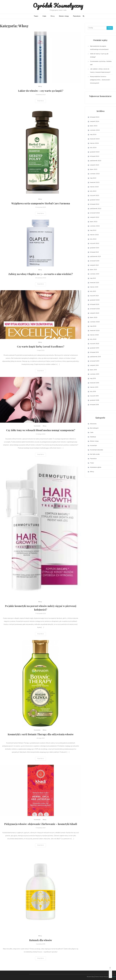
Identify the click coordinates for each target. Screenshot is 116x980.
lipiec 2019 (93, 370)
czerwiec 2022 (95, 226)
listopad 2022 (95, 204)
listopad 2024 (95, 117)
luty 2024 (93, 148)
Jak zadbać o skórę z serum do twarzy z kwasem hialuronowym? (100, 71)
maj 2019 (93, 379)
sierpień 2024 (95, 122)
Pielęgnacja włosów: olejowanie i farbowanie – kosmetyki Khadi (41, 831)
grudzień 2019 (95, 348)
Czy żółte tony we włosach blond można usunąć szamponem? (41, 437)
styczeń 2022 (95, 243)
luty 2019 (93, 392)
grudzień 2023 (95, 152)
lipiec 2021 (93, 270)
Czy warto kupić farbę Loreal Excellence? (41, 353)
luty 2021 (93, 291)
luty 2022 (93, 239)
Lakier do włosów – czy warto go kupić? (41, 92)
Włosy (53, 16)
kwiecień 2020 (95, 331)
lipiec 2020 (94, 318)
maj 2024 (93, 135)
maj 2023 (93, 178)
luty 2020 (93, 339)
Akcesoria (93, 424)
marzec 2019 (94, 387)
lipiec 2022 (94, 222)
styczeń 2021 (94, 296)
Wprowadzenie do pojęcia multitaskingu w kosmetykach (99, 48)
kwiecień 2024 (95, 139)
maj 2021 (93, 278)
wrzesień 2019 (95, 361)
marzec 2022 (94, 235)
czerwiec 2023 (95, 174)
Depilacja (93, 437)
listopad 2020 (95, 304)
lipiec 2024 (94, 126)
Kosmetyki (37, 433)
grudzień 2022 (95, 200)
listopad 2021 (94, 252)
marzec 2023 (94, 187)
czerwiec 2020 (95, 322)
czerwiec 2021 (95, 274)
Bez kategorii (94, 428)
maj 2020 (93, 326)
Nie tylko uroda (95, 454)
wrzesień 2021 (95, 261)
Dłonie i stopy (64, 16)
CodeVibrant (112, 977)
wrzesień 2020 (95, 309)
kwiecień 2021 (95, 283)
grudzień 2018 (95, 400)
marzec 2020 (94, 335)
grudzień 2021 (95, 248)
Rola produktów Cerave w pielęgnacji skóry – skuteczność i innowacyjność (100, 80)
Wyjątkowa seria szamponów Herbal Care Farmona (41, 210)
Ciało (44, 16)
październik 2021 (95, 257)
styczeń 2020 (95, 344)
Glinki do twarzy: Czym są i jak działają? (99, 55)
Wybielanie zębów (96, 467)
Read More (41, 102)
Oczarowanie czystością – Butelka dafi (101, 63)
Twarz (36, 16)
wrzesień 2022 (95, 213)
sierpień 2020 (95, 313)
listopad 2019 (94, 352)
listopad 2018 (94, 405)
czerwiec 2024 (95, 130)
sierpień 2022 (95, 217)
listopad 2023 (95, 156)
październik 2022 (96, 209)
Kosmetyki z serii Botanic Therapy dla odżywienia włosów (41, 741)
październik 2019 (95, 357)
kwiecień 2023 (95, 182)
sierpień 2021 (94, 265)
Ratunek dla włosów (41, 947)
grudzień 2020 (95, 300)
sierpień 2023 (95, 165)
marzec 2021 (94, 287)
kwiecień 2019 (95, 383)
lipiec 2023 (94, 169)
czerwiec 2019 (95, 374)
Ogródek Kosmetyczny (58, 5)
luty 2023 (93, 191)
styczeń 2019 (94, 396)
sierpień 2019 (94, 365)
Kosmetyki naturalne (97, 450)
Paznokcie (77, 16)
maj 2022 (93, 230)
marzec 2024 (94, 143)
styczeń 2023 (95, 196)
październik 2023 (96, 161)
